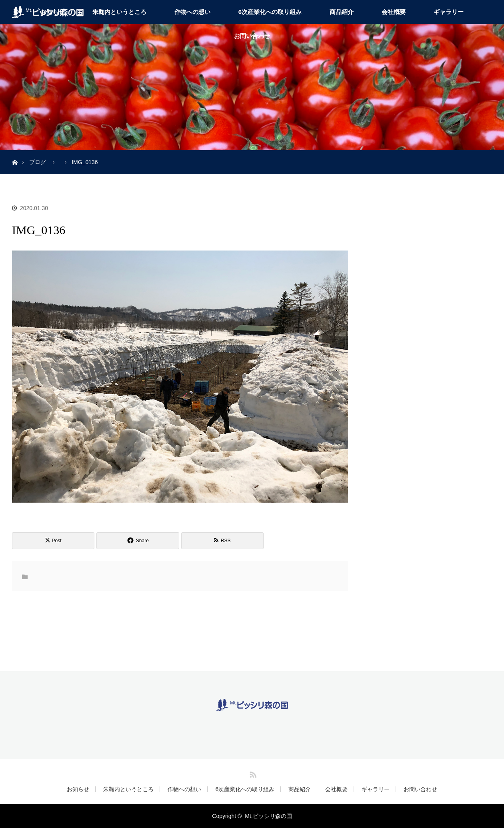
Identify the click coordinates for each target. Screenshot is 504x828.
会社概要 (394, 12)
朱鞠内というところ (119, 12)
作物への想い (192, 12)
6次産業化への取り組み (270, 12)
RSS (252, 773)
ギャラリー (449, 12)
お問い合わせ (252, 36)
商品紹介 (342, 12)
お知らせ (78, 789)
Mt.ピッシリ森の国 (268, 816)
